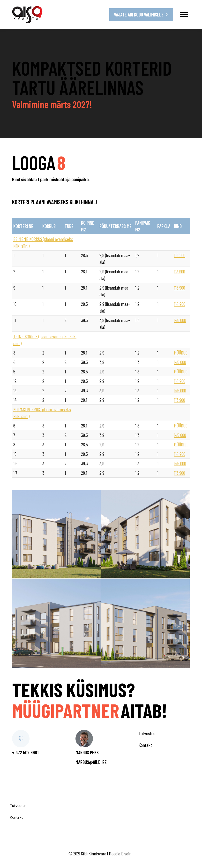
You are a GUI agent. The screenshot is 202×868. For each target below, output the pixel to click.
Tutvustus (147, 733)
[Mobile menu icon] (184, 15)
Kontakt (145, 745)
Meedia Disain (120, 853)
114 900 (180, 255)
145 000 (180, 320)
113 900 (180, 271)
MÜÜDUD (181, 353)
